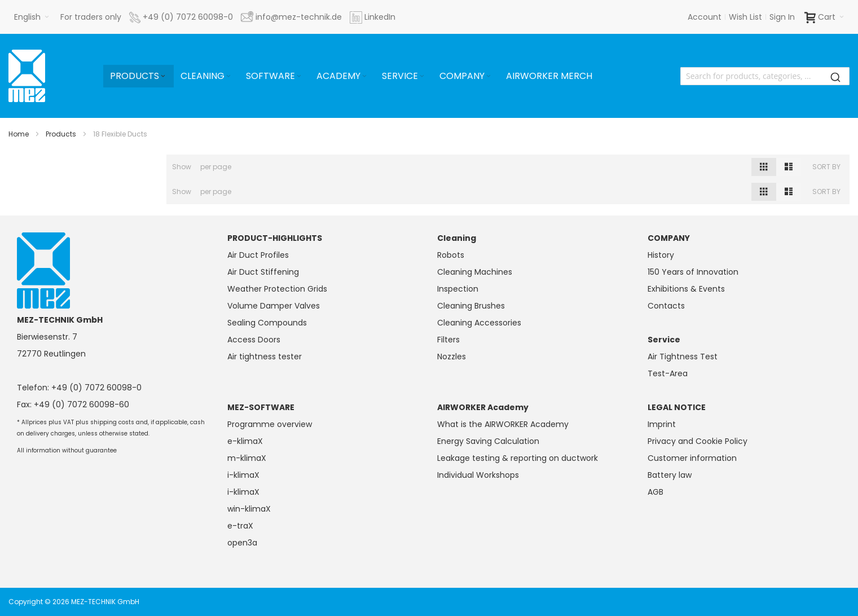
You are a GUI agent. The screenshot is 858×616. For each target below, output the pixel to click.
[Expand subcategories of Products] (163, 76)
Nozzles (452, 357)
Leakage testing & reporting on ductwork (518, 458)
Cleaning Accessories (479, 323)
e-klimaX (245, 441)
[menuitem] (138, 76)
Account (705, 17)
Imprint (662, 424)
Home (19, 134)
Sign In (782, 17)
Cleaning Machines (475, 272)
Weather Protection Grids (277, 289)
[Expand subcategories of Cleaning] (228, 76)
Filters (448, 340)
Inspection (458, 289)
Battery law (670, 475)
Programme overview (270, 424)
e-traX (240, 526)
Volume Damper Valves (274, 306)
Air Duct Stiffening (263, 272)
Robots (451, 255)
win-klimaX (249, 509)
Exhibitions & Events (686, 289)
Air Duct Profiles (258, 255)
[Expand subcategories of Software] (299, 76)
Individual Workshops (478, 475)
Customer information (692, 458)
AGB (655, 492)
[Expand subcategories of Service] (422, 76)
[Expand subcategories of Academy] (364, 76)
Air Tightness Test (683, 357)
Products (61, 134)
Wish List (745, 17)
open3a (242, 543)
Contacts (666, 306)
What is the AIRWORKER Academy (503, 424)
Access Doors (254, 340)
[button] (32, 17)
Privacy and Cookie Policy (698, 441)
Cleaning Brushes (471, 306)
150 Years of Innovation (693, 272)
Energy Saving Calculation (488, 441)
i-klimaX (243, 475)
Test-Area (668, 373)
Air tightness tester (265, 357)
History (661, 255)
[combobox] (765, 76)
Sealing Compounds (267, 323)
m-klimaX (247, 458)
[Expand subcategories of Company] (489, 76)
